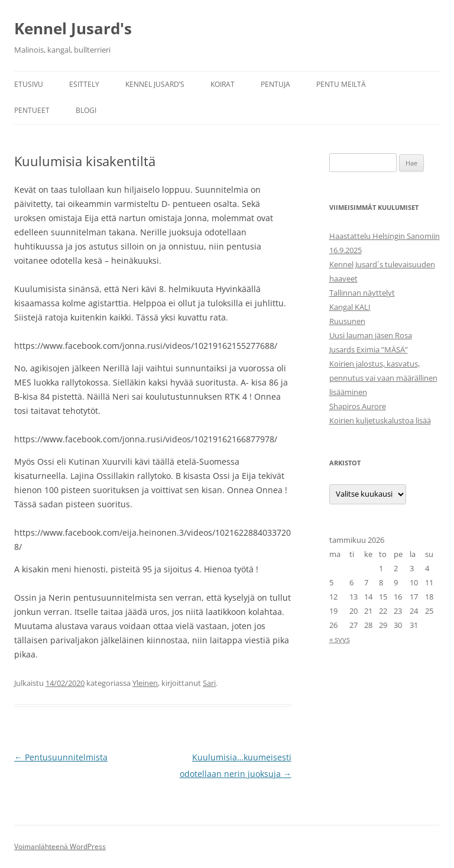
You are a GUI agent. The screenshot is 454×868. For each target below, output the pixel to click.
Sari (209, 683)
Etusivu (29, 84)
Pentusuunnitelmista (61, 757)
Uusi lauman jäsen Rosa (371, 335)
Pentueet (32, 110)
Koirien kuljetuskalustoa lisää (380, 420)
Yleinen (145, 683)
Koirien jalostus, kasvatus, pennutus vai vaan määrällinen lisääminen (383, 378)
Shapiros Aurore (358, 406)
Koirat (223, 84)
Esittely (84, 84)
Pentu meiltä (341, 84)
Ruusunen (347, 321)
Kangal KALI (350, 307)
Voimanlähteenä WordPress (60, 846)
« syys (340, 639)
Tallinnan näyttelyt (362, 293)
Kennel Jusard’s (155, 84)
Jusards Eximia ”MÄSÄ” (369, 349)
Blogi (86, 110)
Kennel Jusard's (73, 28)
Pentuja (275, 84)
